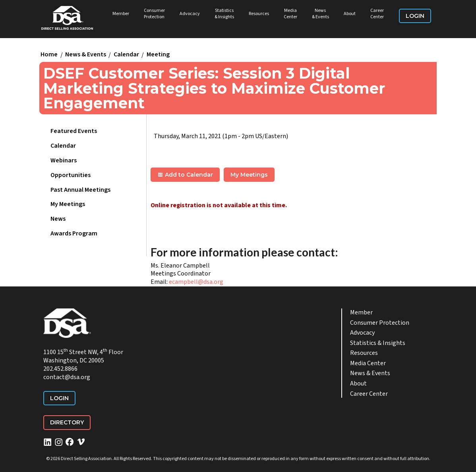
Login (415, 16)
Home (49, 55)
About (350, 14)
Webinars (64, 160)
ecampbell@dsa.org (196, 282)
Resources (259, 14)
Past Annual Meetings (80, 190)
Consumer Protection (154, 14)
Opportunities (71, 175)
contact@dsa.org (67, 377)
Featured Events (74, 131)
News (58, 219)
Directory (67, 422)
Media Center (290, 14)
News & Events (320, 14)
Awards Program (74, 233)
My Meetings (68, 204)
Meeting (158, 55)
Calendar (126, 55)
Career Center (377, 14)
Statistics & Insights (224, 14)
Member (121, 14)
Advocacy (190, 14)
